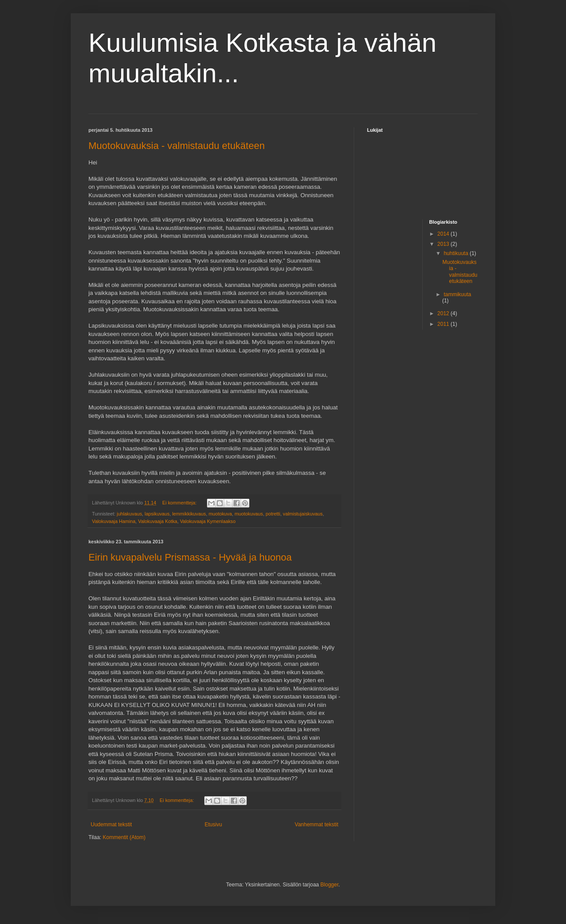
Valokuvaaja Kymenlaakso (208, 521)
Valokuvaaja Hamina (114, 521)
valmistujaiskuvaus (303, 514)
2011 (444, 324)
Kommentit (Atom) (124, 837)
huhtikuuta (457, 253)
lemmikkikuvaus (189, 514)
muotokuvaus (249, 514)
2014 (444, 234)
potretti (273, 514)
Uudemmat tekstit (111, 825)
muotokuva (220, 514)
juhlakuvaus (129, 514)
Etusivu (213, 825)
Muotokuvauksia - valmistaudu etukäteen (177, 146)
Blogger (330, 885)
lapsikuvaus (157, 514)
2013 (444, 244)
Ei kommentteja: (180, 503)
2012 (444, 313)
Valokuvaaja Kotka (158, 521)
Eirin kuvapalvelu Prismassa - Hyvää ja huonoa (190, 557)
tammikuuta (457, 294)
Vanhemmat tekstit (317, 825)
